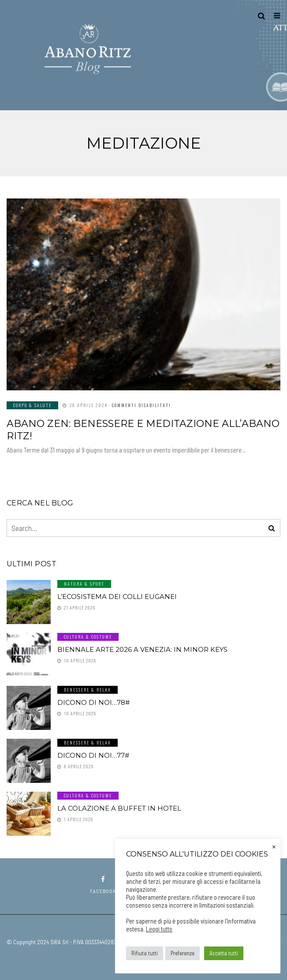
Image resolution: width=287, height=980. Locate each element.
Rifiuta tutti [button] (145, 953)
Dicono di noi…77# (93, 755)
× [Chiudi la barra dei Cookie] (274, 846)
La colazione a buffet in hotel (119, 808)
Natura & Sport (84, 584)
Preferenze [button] (183, 953)
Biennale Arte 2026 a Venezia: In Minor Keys (142, 649)
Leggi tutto (159, 929)
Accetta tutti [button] (224, 953)
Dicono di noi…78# (93, 702)
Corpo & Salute (32, 405)
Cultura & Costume (88, 637)
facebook (103, 885)
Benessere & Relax (88, 690)
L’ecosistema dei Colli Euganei (117, 597)
